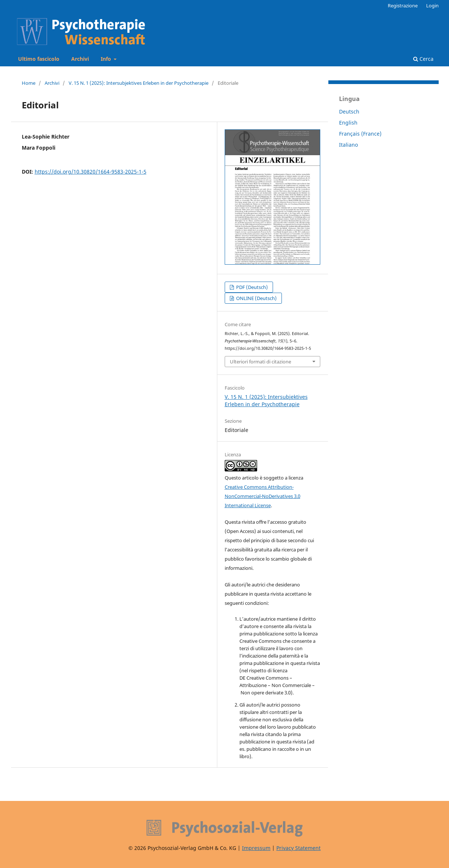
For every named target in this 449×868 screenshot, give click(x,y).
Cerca (423, 59)
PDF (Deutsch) (251, 287)
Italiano (348, 145)
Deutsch (349, 111)
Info (107, 59)
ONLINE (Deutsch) (256, 298)
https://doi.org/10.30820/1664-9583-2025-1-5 (91, 172)
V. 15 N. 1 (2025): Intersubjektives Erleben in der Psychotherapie (139, 83)
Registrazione (403, 6)
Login (432, 6)
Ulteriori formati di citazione (260, 362)
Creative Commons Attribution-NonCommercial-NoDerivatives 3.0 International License (263, 496)
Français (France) (360, 134)
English (348, 123)
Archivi (80, 59)
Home (29, 83)
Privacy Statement (298, 848)
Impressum (256, 848)
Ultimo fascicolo (39, 59)
